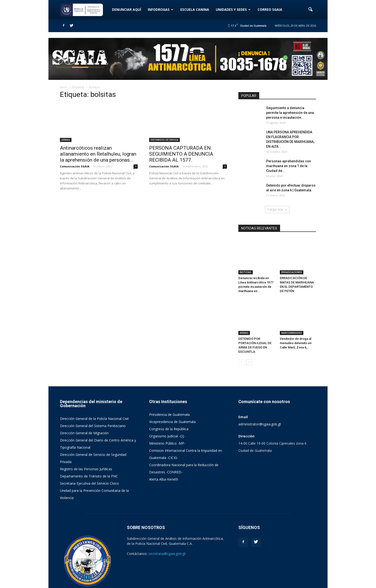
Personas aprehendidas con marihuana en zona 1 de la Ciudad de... (289, 166)
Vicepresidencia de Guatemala (172, 399)
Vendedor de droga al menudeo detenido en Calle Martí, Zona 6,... (296, 320)
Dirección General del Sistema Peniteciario (93, 403)
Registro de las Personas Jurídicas (86, 446)
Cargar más (277, 209)
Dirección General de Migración (84, 410)
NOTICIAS (246, 261)
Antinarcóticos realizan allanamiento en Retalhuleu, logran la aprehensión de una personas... (98, 154)
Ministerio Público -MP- (167, 420)
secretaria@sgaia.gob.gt (167, 531)
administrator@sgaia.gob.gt (260, 401)
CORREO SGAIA (270, 9)
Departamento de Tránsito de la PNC (89, 453)
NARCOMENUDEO (292, 310)
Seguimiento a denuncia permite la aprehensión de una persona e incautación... (290, 113)
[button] (310, 10)
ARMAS (66, 140)
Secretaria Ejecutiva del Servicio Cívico (89, 461)
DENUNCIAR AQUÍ (126, 9)
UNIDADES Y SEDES (233, 9)
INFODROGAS (161, 9)
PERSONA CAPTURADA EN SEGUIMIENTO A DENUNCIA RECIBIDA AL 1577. (181, 154)
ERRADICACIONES (292, 261)
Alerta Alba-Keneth (164, 456)
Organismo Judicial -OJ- (167, 413)
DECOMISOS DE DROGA (164, 140)
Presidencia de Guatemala (169, 392)
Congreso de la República (169, 406)
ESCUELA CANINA (195, 9)
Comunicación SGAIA (75, 166)
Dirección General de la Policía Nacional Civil (94, 396)
